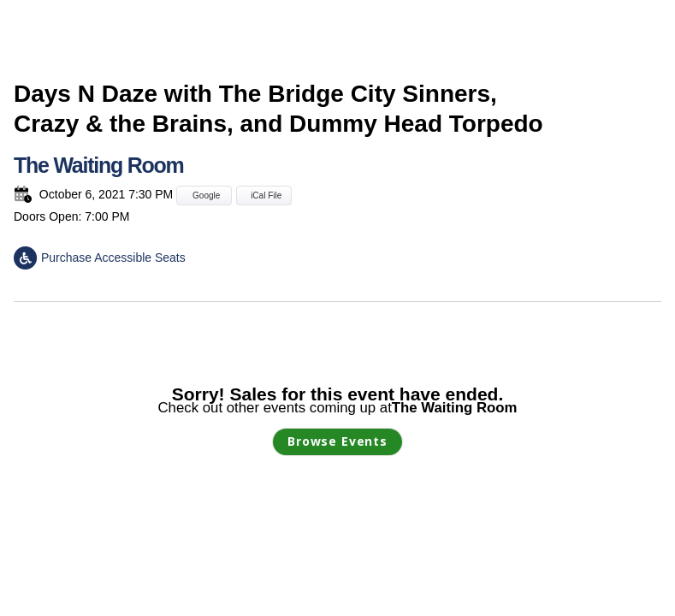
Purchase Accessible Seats (100, 258)
